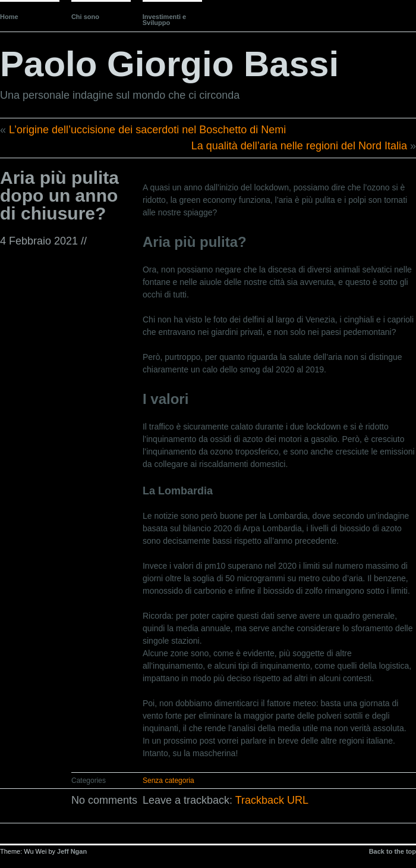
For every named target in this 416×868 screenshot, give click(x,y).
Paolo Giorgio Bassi (169, 64)
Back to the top (393, 851)
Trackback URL (272, 800)
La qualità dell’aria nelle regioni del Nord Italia (299, 146)
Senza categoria (168, 781)
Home (9, 17)
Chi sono (85, 17)
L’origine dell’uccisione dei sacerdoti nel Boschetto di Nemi (147, 130)
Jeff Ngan (72, 851)
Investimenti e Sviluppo (164, 20)
